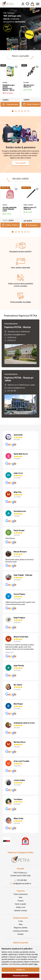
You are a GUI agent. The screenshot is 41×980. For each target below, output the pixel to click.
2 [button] (17, 47)
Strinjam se (21, 970)
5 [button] (27, 47)
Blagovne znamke (21, 926)
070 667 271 (10, 339)
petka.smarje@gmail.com (15, 386)
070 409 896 (20, 879)
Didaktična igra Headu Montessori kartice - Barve (10, 87)
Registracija (21, 945)
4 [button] (24, 47)
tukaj (36, 964)
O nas (21, 919)
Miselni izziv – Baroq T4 (29, 86)
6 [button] (28, 109)
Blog (21, 923)
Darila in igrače (20, 902)
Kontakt (20, 933)
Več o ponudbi (20, 161)
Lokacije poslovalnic (21, 929)
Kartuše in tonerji (21, 909)
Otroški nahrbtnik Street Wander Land (9, 208)
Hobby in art (21, 906)
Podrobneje (31, 224)
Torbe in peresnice (21, 893)
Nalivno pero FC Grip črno (30, 207)
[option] (20, 28)
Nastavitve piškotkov (21, 976)
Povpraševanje (10, 103)
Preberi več (9, 651)
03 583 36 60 (10, 336)
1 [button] (14, 47)
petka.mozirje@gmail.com (15, 333)
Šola (20, 896)
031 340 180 (10, 389)
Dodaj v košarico (31, 103)
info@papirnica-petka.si (21, 882)
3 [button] (21, 47)
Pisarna (20, 899)
